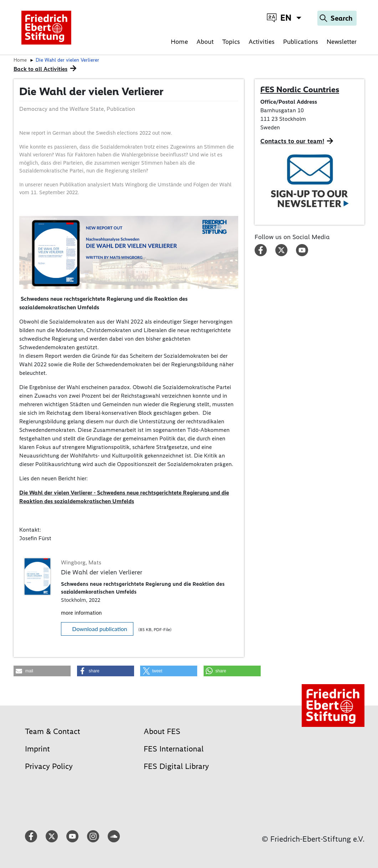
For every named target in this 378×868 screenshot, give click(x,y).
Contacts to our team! (292, 141)
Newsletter (342, 42)
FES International (174, 749)
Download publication (99, 629)
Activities (262, 42)
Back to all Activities (40, 69)
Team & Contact (53, 731)
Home (179, 42)
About (205, 42)
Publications (301, 42)
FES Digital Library (176, 766)
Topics (231, 42)
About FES (162, 731)
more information (81, 613)
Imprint (37, 749)
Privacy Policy (49, 766)
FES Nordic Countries (300, 89)
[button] (42, 671)
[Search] (337, 18)
